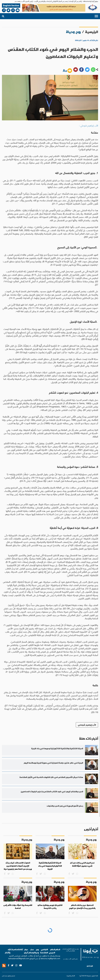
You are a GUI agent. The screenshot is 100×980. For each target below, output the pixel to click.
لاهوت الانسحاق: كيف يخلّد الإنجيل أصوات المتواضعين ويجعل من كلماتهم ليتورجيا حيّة (18, 866)
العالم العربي (52, 951)
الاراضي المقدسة (44, 951)
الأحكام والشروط (71, 976)
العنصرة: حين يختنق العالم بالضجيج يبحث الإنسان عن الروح (82, 907)
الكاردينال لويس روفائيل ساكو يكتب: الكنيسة (50, 907)
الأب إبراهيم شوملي (87, 725)
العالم (58, 949)
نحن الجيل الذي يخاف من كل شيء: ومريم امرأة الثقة (82, 864)
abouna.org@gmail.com (50, 958)
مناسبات (14, 949)
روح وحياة (36, 951)
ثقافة (21, 949)
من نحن (90, 966)
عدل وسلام (31, 951)
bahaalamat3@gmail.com (19, 958)
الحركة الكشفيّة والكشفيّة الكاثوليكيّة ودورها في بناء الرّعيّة (50, 866)
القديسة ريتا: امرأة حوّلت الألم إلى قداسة (18, 907)
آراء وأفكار (8, 951)
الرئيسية (92, 32)
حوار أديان (26, 951)
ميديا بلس (5, 976)
